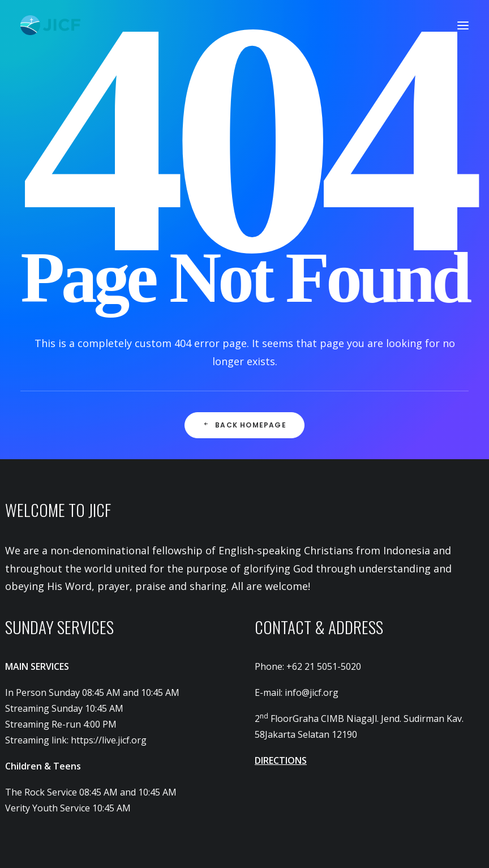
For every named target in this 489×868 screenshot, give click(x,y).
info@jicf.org (312, 692)
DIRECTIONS (281, 760)
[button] (463, 25)
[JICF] (50, 25)
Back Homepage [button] (244, 425)
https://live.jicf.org (109, 740)
